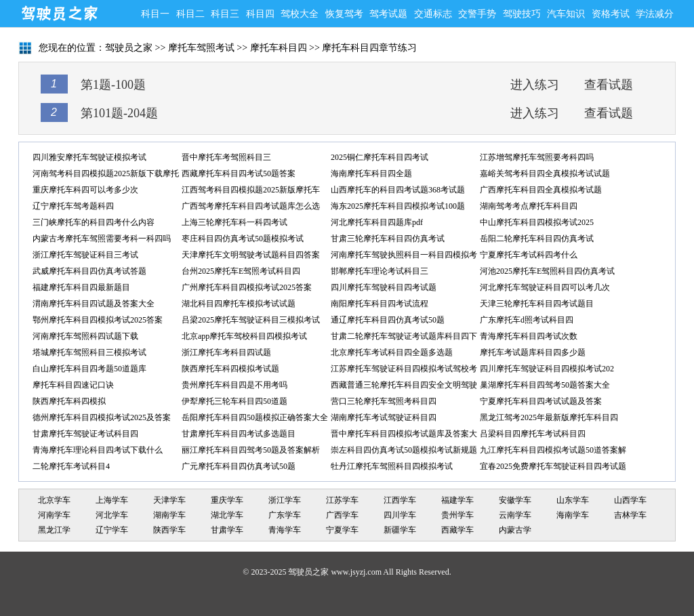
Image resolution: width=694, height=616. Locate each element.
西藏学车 (457, 530)
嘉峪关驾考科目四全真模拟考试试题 (545, 173)
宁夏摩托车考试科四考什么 (529, 255)
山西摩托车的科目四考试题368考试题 (398, 190)
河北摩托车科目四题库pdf (377, 222)
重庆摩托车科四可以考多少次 (85, 190)
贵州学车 (457, 515)
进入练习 (535, 85)
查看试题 (609, 85)
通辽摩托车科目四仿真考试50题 (388, 320)
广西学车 (342, 515)
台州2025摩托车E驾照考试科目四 (241, 271)
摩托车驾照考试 (201, 48)
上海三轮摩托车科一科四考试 (234, 222)
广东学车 (285, 515)
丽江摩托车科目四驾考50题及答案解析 (251, 450)
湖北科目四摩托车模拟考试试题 (239, 304)
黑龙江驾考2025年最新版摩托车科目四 (549, 417)
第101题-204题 (119, 113)
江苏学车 (342, 500)
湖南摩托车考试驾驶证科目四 (384, 417)
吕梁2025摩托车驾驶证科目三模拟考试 (251, 320)
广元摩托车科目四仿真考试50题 (239, 466)
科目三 (225, 14)
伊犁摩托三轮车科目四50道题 (234, 401)
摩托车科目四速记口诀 (73, 385)
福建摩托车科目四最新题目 (81, 287)
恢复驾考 (344, 14)
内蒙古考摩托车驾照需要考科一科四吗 (102, 239)
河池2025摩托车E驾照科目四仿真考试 (547, 271)
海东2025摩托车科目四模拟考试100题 (398, 206)
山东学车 (573, 500)
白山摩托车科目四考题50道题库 (89, 369)
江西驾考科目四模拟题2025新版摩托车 (251, 190)
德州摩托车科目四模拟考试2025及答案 (102, 417)
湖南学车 (169, 515)
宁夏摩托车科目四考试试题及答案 (541, 401)
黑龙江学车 (54, 531)
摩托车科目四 (279, 48)
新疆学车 (400, 530)
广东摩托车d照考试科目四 (527, 320)
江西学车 (400, 500)
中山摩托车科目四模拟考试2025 (537, 222)
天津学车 (169, 500)
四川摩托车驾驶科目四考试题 (384, 287)
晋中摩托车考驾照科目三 (226, 157)
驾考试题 (388, 14)
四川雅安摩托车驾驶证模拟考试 (89, 157)
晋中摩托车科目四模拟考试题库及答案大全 (404, 435)
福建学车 (457, 500)
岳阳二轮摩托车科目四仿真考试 (537, 239)
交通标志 (433, 14)
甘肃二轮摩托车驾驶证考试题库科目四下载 (404, 338)
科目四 (260, 14)
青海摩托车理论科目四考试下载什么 (98, 450)
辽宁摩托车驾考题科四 (73, 206)
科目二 (190, 14)
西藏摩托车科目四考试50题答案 (239, 173)
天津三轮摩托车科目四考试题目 (537, 304)
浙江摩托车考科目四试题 (226, 352)
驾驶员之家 (59, 14)
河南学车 (54, 515)
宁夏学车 (342, 530)
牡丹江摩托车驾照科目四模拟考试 (392, 466)
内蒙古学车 (515, 531)
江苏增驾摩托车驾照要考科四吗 (537, 157)
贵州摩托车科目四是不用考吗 (234, 385)
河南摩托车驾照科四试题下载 (85, 336)
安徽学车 (515, 500)
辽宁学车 (112, 530)
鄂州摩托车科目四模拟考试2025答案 (98, 320)
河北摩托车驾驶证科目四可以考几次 (545, 287)
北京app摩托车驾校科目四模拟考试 (244, 336)
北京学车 (54, 500)
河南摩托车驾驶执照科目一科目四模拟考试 (404, 256)
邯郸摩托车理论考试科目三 (380, 271)
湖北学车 (227, 515)
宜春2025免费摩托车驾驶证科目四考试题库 (553, 468)
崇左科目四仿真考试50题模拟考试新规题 (404, 450)
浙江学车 (285, 500)
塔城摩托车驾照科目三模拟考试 (89, 352)
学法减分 (655, 14)
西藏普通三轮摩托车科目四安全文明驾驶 (404, 385)
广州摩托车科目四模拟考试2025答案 (247, 287)
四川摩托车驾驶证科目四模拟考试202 (547, 369)
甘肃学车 (227, 530)
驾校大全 (300, 14)
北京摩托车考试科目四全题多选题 (392, 352)
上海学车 (112, 500)
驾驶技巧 (522, 14)
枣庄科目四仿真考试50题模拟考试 (243, 239)
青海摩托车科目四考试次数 (529, 336)
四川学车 (400, 515)
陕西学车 (169, 530)
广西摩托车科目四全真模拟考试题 (541, 190)
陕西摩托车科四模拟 (69, 401)
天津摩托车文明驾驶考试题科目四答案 (251, 255)
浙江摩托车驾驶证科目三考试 (85, 255)
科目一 (155, 14)
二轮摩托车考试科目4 (71, 466)
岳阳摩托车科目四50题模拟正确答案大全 (255, 417)
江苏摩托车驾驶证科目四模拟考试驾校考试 (404, 370)
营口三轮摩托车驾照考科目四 (384, 401)
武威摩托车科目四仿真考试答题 (89, 271)
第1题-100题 (113, 85)
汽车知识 (566, 14)
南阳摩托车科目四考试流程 (380, 304)
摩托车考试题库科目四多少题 (533, 352)
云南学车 (515, 515)
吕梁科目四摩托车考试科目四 (533, 434)
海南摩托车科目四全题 (371, 173)
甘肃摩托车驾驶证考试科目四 (85, 434)
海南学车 (573, 515)
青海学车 (285, 530)
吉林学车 (630, 515)
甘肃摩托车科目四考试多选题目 (239, 434)
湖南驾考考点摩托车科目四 (529, 206)
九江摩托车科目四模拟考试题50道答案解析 (553, 452)
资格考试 (611, 14)
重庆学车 (227, 500)
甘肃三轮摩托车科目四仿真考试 (388, 239)
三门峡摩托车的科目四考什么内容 (94, 222)
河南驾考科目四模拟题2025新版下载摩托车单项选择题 (106, 175)
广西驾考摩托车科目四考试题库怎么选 (251, 206)
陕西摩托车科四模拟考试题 (230, 369)
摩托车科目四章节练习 (369, 48)
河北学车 (112, 515)
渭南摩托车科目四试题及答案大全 (94, 304)
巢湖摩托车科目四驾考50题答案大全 (545, 385)
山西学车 (630, 500)
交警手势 (477, 14)
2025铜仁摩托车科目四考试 (380, 157)
